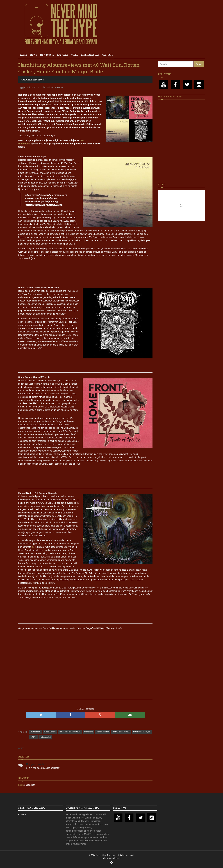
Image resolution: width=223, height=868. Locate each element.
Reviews (38, 80)
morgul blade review (121, 732)
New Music (47, 55)
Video (75, 55)
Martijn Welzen (103, 732)
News (33, 55)
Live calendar (90, 55)
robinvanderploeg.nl (111, 858)
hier (33, 547)
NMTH (33, 737)
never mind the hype (142, 732)
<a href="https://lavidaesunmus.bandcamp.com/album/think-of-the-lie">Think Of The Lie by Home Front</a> (85, 475)
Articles (63, 55)
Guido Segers (50, 732)
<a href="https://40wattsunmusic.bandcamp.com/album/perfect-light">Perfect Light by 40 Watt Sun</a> (85, 269)
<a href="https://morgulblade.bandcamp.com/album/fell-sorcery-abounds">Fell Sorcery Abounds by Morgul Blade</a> (85, 610)
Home (23, 55)
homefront (89, 732)
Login (21, 785)
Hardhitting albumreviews (70, 732)
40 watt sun (35, 732)
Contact (108, 55)
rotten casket (45, 737)
